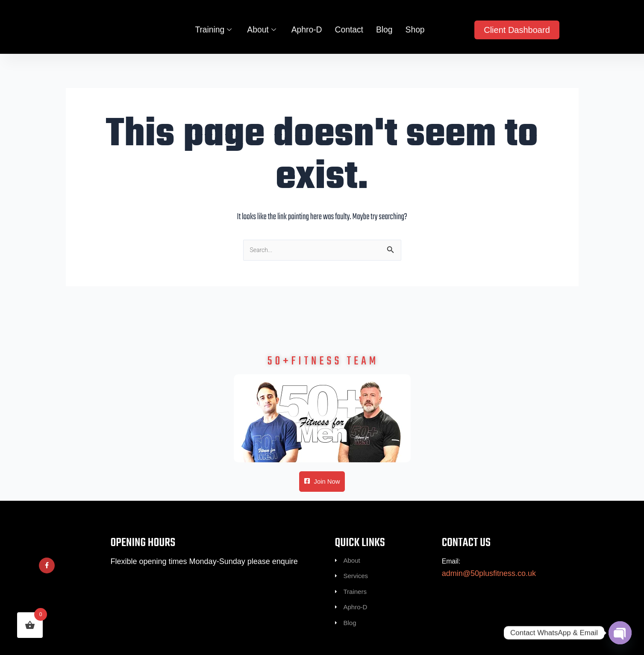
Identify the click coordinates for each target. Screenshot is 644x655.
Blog (381, 34)
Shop (411, 34)
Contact (347, 34)
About (264, 34)
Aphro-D (307, 34)
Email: (453, 551)
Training (217, 34)
